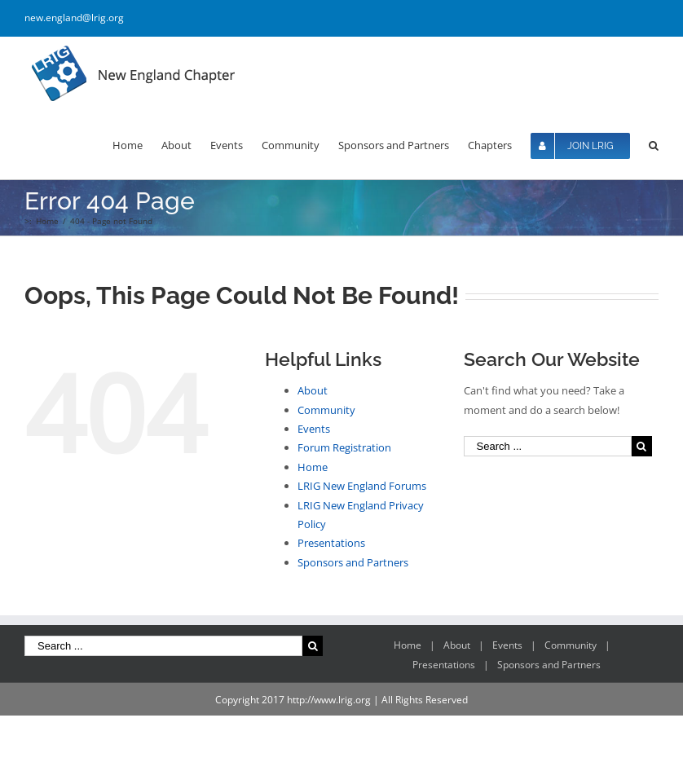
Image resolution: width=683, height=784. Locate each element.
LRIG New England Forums (362, 486)
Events (314, 429)
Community (326, 410)
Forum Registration (344, 447)
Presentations (331, 543)
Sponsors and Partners (353, 562)
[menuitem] (137, 144)
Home (313, 467)
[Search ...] (548, 446)
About (313, 390)
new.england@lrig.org (74, 18)
